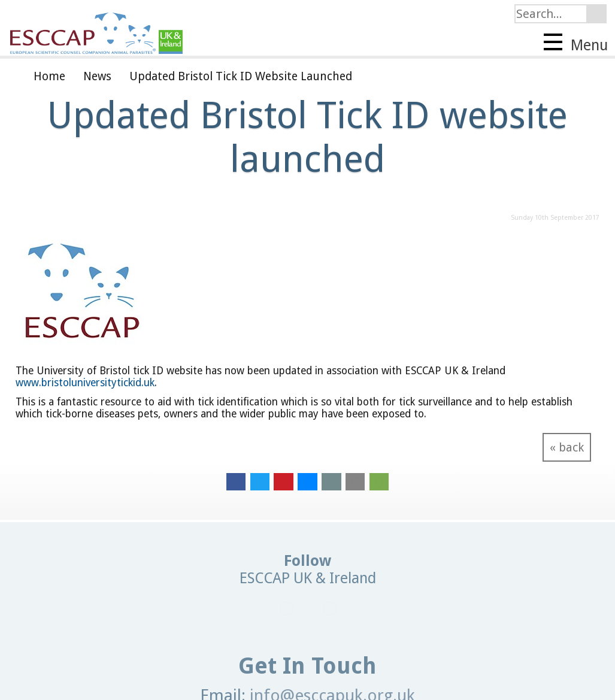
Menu (576, 44)
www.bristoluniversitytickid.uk (85, 383)
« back (567, 447)
